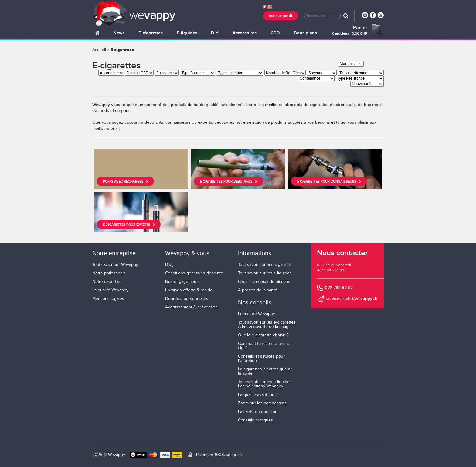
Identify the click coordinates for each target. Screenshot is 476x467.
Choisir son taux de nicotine (264, 282)
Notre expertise (107, 282)
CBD (275, 33)
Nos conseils (255, 303)
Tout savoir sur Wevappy (115, 265)
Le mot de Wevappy (257, 314)
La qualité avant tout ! (258, 395)
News (119, 33)
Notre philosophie (109, 273)
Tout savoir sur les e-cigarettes (267, 322)
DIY (215, 33)
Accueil (99, 50)
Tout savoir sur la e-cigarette (265, 265)
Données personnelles (187, 299)
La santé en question (258, 412)
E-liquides (187, 33)
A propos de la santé (258, 290)
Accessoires (245, 33)
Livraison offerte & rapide (189, 290)
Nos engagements (182, 282)
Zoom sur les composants (262, 403)
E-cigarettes (151, 33)
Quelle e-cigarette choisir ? (263, 335)
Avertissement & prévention (191, 307)
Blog (169, 265)
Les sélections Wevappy (261, 386)
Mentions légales (108, 299)
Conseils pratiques (255, 420)
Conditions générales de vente (194, 273)
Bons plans (305, 33)
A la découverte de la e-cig (263, 327)
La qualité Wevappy (110, 290)
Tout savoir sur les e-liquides (265, 273)
